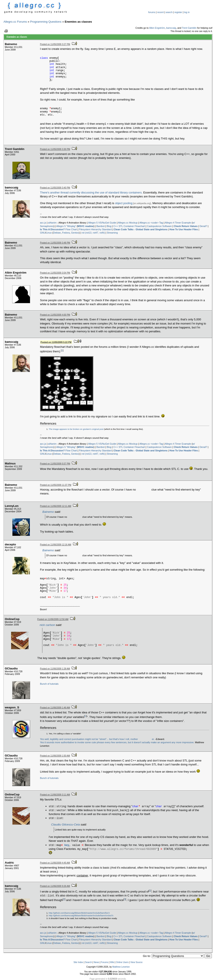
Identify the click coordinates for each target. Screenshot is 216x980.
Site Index (78, 962)
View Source (136, 962)
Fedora (66, 233)
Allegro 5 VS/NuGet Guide (102, 223)
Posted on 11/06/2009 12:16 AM (56, 545)
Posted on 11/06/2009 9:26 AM (55, 886)
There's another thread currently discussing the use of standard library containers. (91, 192)
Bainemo (48, 512)
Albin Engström (157, 28)
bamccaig (171, 28)
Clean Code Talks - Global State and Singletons (141, 229)
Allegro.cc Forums (15, 22)
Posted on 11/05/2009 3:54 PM (55, 273)
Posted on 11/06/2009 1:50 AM (55, 756)
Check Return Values (186, 226)
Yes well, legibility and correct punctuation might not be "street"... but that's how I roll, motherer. (97, 739)
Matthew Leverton (121, 967)
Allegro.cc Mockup (128, 223)
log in (187, 12)
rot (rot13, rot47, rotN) (93, 233)
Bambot (100, 226)
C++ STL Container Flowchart (129, 226)
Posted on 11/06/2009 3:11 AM (55, 795)
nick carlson (47, 625)
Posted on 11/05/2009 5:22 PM (56, 342)
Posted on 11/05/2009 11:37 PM (56, 485)
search (169, 12)
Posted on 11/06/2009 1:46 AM (55, 708)
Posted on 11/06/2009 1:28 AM (55, 669)
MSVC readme (86, 226)
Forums (105, 962)
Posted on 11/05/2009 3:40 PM (55, 188)
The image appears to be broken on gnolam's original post (76, 429)
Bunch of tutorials (49, 684)
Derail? (203, 226)
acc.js (43, 223)
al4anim (52, 223)
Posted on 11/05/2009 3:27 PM (55, 44)
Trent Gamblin (189, 28)
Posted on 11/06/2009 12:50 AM (53, 619)
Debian (57, 233)
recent (160, 12)
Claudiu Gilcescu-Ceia (66, 825)
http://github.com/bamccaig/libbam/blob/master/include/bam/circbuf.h (81, 915)
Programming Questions (46, 22)
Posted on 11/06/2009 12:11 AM (56, 506)
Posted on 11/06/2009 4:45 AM (55, 863)
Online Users (122, 962)
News (96, 962)
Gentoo (75, 233)
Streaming (112, 233)
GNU (43, 233)
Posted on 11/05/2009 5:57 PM (55, 464)
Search (88, 962)
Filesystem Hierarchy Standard (95, 229)
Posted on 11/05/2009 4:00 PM (55, 315)
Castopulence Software (159, 226)
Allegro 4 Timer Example (178, 223)
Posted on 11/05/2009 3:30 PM (55, 149)
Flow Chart (59, 229)
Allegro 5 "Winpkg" (66, 226)
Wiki (112, 962)
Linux (49, 233)
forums (152, 12)
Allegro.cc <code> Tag (151, 223)
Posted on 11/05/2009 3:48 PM (55, 243)
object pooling (124, 203)
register (178, 12)
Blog (109, 226)
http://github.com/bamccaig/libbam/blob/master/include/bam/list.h (79, 913)
